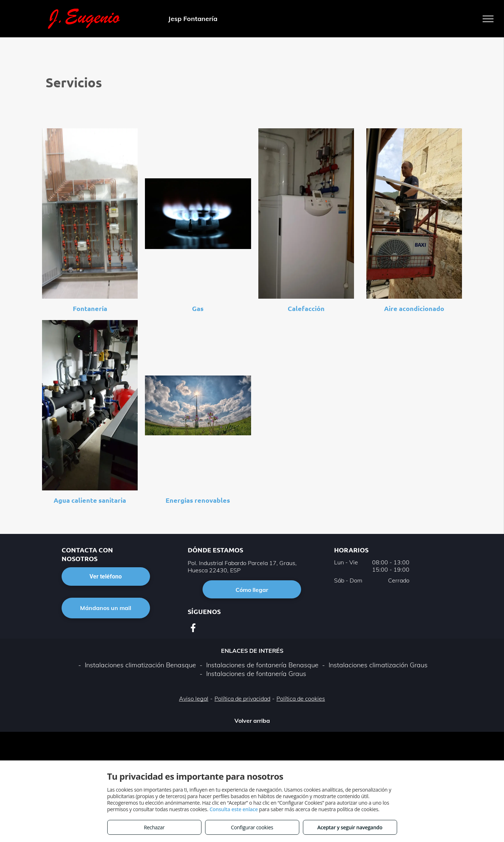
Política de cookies (301, 698)
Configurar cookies (252, 827)
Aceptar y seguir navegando (350, 827)
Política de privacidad (242, 698)
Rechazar (154, 827)
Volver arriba (252, 721)
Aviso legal (194, 698)
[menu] (488, 19)
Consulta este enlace (234, 809)
